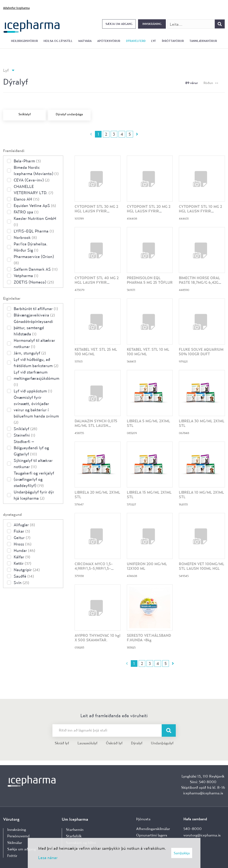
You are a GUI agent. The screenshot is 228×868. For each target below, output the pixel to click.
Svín (21, 583)
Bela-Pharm (27, 161)
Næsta (137, 134)
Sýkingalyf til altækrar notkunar (33, 463)
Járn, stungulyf (30, 353)
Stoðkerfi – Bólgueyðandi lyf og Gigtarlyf (31, 448)
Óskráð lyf (114, 743)
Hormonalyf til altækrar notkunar (34, 343)
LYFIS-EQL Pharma (34, 231)
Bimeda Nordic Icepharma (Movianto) (36, 170)
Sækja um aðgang (119, 24)
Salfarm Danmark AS (36, 269)
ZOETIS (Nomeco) (34, 282)
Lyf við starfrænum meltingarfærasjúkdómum (36, 378)
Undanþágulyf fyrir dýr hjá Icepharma (34, 495)
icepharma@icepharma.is (203, 793)
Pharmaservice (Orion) (34, 260)
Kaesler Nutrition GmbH (35, 221)
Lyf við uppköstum (33, 391)
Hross (23, 544)
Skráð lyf (62, 743)
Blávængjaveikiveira (34, 315)
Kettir (22, 563)
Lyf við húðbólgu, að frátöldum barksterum (36, 362)
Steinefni (24, 435)
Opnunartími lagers (152, 835)
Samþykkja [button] (182, 853)
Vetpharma (26, 276)
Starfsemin (75, 830)
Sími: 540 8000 (203, 782)
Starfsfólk (74, 836)
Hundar (24, 550)
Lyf (6, 70)
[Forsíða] (32, 26)
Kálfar (22, 557)
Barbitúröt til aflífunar (36, 309)
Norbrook (25, 237)
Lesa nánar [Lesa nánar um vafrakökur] (48, 858)
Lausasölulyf (87, 743)
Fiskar (22, 531)
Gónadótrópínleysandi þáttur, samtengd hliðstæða (33, 328)
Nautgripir (27, 570)
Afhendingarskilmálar (153, 829)
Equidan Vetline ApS (35, 205)
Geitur (22, 537)
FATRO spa (26, 212)
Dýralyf (137, 743)
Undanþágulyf (162, 743)
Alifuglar (24, 525)
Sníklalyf (25, 429)
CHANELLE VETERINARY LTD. (33, 189)
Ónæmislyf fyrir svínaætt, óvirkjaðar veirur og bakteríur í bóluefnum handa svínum (36, 410)
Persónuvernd (18, 836)
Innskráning (152, 24)
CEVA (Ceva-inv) (32, 180)
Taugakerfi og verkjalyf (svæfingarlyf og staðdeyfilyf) (34, 479)
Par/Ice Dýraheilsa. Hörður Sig (31, 247)
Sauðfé (24, 576)
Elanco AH (27, 199)
